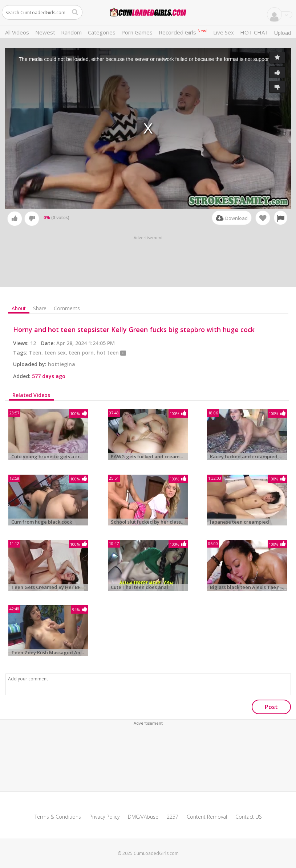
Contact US (249, 817)
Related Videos (31, 395)
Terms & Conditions (58, 817)
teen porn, (83, 353)
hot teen (108, 353)
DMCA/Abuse (143, 817)
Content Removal (207, 817)
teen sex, (56, 353)
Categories (102, 32)
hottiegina (62, 364)
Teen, (37, 353)
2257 (173, 817)
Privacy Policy (104, 817)
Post (271, 707)
